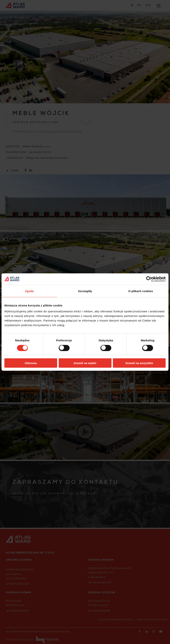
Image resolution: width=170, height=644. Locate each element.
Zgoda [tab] (29, 291)
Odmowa (31, 363)
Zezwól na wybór (85, 363)
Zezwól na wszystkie (139, 363)
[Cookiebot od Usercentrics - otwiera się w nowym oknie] (149, 279)
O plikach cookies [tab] (141, 291)
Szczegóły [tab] (85, 291)
